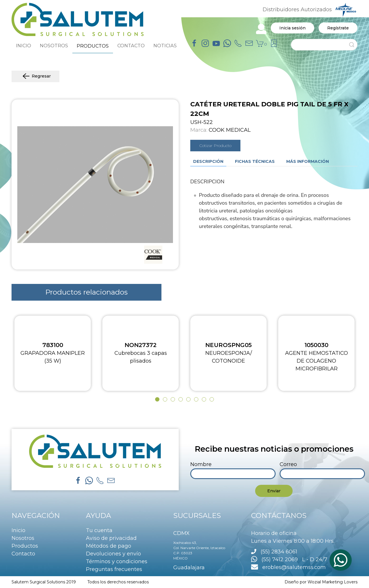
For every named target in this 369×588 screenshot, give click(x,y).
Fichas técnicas (255, 161)
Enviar (274, 491)
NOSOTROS (54, 46)
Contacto (23, 554)
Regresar (35, 76)
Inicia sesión (292, 28)
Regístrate (338, 28)
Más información (308, 161)
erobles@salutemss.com (288, 567)
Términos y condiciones (117, 561)
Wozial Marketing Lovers (333, 582)
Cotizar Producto (215, 146)
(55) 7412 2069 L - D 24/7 (289, 559)
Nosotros (23, 538)
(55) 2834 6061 (279, 552)
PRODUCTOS (93, 46)
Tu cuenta (99, 530)
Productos (25, 546)
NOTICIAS (165, 46)
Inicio (18, 530)
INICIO (23, 46)
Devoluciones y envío (113, 554)
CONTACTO (131, 46)
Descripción (208, 161)
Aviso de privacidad (111, 538)
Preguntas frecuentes (114, 569)
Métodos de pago (109, 546)
